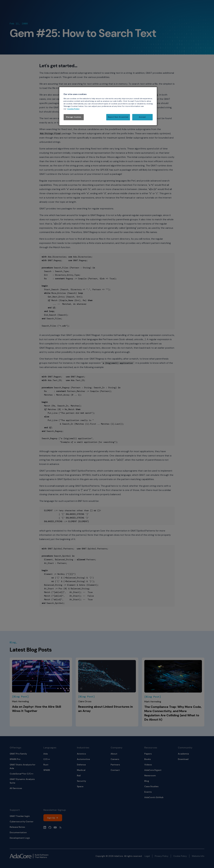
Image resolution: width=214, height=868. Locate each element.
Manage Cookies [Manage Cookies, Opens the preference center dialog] (74, 117)
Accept (142, 117)
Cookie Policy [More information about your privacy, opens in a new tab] (73, 109)
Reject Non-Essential (118, 117)
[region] (108, 106)
